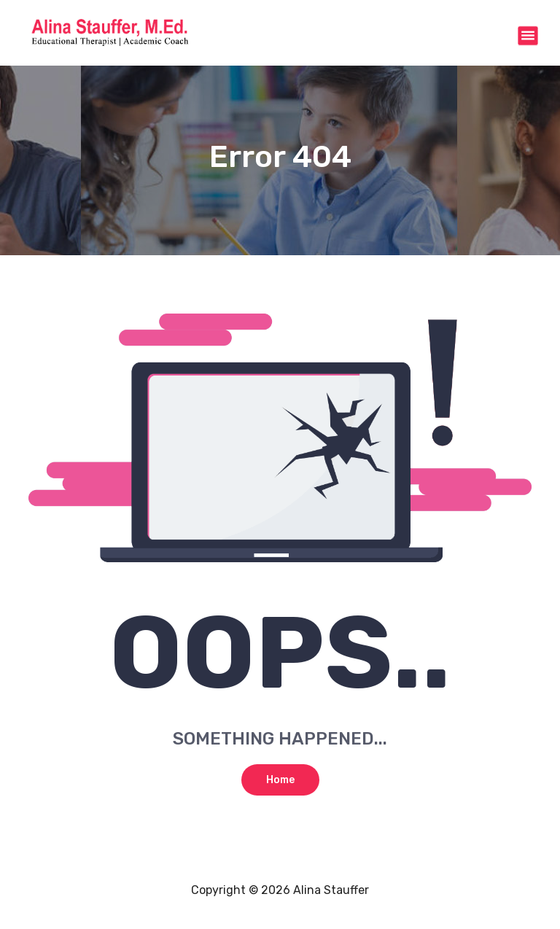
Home (280, 780)
